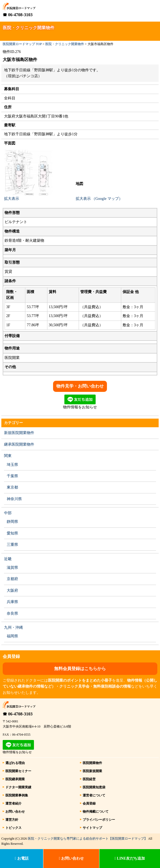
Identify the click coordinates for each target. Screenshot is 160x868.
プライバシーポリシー (99, 820)
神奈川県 (14, 499)
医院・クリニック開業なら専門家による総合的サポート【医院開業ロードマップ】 (88, 839)
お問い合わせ (15, 812)
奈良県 (12, 613)
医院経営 (89, 779)
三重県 (12, 545)
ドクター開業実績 (18, 787)
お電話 (22, 858)
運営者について (94, 795)
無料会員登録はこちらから (80, 669)
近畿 (8, 559)
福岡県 (12, 636)
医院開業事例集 (17, 795)
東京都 (12, 487)
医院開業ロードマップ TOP (22, 44)
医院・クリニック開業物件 (65, 44)
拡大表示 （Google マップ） (99, 199)
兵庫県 (12, 602)
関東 (8, 456)
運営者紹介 (13, 803)
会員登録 (89, 803)
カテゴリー (13, 423)
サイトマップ (92, 828)
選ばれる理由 (15, 763)
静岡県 (12, 522)
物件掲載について (96, 812)
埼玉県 (12, 465)
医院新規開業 (92, 771)
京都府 (12, 579)
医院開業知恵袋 (94, 787)
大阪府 (12, 591)
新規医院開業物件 (19, 433)
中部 (8, 513)
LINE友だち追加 (130, 858)
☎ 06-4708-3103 (18, 15)
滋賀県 (12, 568)
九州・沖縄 (13, 628)
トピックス (13, 828)
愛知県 (12, 533)
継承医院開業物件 (19, 444)
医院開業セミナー (18, 771)
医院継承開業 (15, 779)
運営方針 (12, 820)
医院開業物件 (92, 763)
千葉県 (12, 476)
